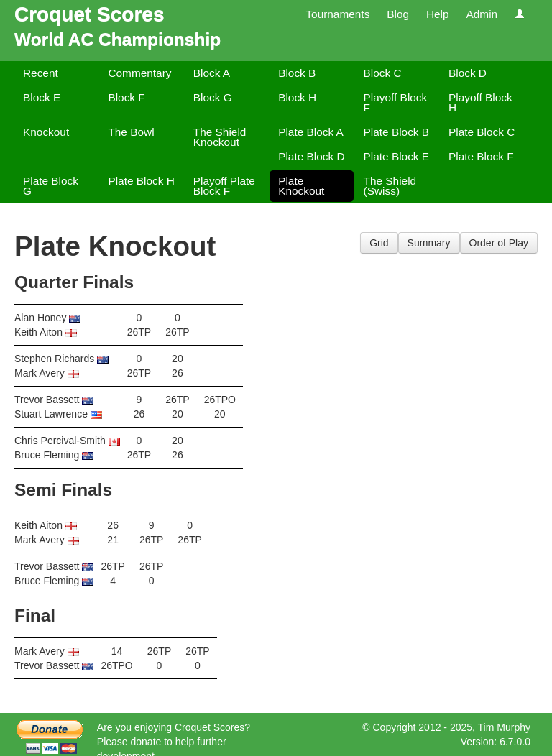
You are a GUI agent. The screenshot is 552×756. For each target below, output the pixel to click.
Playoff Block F (396, 102)
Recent (41, 73)
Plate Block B (397, 132)
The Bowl (131, 132)
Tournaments (337, 14)
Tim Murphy (504, 727)
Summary (429, 243)
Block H (297, 97)
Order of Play (499, 243)
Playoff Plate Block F (224, 186)
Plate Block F (481, 156)
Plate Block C (482, 132)
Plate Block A (311, 132)
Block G (213, 97)
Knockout (46, 132)
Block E (42, 97)
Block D (468, 73)
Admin (482, 14)
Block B (297, 73)
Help (438, 14)
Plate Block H (141, 181)
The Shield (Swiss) (390, 186)
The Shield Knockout (220, 137)
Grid (379, 243)
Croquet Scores (89, 14)
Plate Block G (51, 186)
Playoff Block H (480, 102)
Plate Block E (397, 156)
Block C (383, 73)
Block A (212, 73)
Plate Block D (311, 156)
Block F (126, 97)
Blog (398, 14)
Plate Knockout (301, 186)
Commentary (139, 73)
